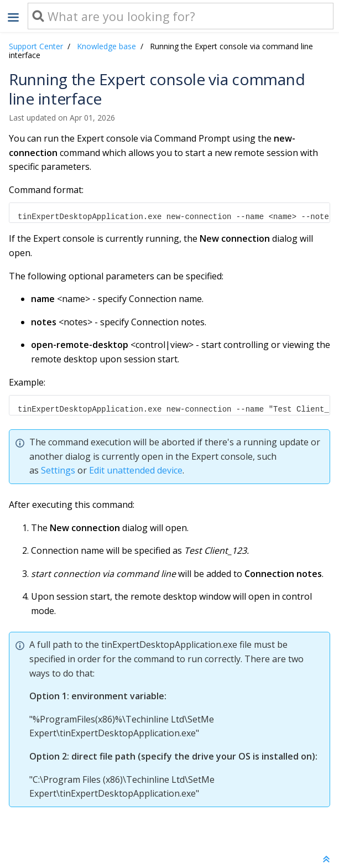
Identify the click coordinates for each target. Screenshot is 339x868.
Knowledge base (106, 46)
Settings (58, 470)
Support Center (36, 46)
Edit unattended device (136, 470)
